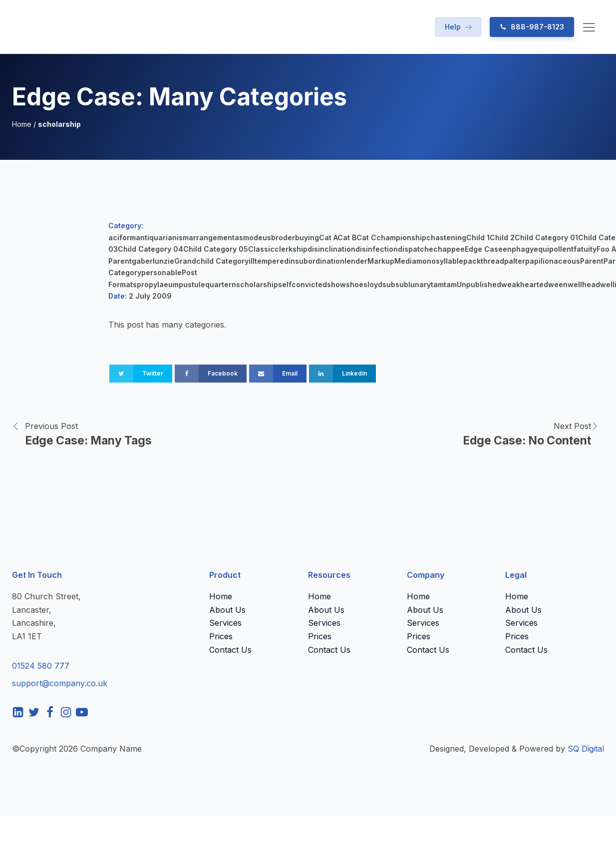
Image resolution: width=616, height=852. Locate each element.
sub (389, 284)
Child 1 (478, 237)
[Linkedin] (342, 374)
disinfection (377, 249)
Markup (381, 261)
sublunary (413, 284)
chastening (446, 237)
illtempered (269, 261)
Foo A (606, 249)
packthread (484, 261)
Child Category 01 (546, 237)
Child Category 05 (216, 249)
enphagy (518, 249)
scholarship (257, 284)
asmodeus (253, 237)
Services (225, 623)
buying (307, 237)
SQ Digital (586, 749)
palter (515, 261)
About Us (227, 610)
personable (161, 272)
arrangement (212, 237)
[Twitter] (141, 374)
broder (283, 237)
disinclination (331, 249)
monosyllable (440, 261)
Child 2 (502, 237)
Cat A (328, 237)
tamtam (444, 284)
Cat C (366, 237)
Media (405, 261)
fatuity (585, 249)
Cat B (347, 237)
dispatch (413, 249)
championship (401, 237)
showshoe (345, 284)
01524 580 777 (41, 666)
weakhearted (525, 284)
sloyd (373, 284)
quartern (221, 284)
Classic (261, 249)
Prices (221, 636)
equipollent (554, 249)
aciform (122, 237)
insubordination (316, 261)
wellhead (584, 284)
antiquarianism (162, 237)
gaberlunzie (153, 261)
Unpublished (479, 284)
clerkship (291, 249)
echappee (447, 249)
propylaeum (158, 284)
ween (558, 284)
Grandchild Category (211, 261)
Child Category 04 (151, 249)
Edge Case (484, 249)
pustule (192, 284)
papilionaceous (553, 261)
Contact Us (230, 650)
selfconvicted (303, 284)
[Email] (278, 374)
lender (356, 261)
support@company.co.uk (60, 683)
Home (22, 124)
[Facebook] (211, 374)
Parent (592, 261)
